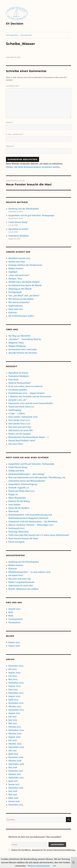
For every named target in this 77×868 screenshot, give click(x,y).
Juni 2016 (13, 791)
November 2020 (16, 730)
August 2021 (14, 713)
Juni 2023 (13, 689)
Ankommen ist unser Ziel (20, 430)
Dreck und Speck (16, 542)
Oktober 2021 (15, 706)
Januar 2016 (14, 801)
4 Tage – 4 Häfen (17, 413)
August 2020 (14, 737)
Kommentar (13, 86)
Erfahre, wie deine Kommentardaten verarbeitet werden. (33, 167)
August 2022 (14, 696)
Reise (11, 616)
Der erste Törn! (16, 444)
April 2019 (13, 754)
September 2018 (16, 764)
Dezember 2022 (16, 693)
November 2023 (16, 683)
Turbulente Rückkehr (19, 236)
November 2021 (16, 703)
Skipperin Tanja (16, 343)
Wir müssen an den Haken (21, 299)
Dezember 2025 (16, 666)
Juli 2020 (13, 740)
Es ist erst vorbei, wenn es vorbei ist (26, 386)
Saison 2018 (14, 646)
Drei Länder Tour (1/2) (19, 420)
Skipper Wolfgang (17, 346)
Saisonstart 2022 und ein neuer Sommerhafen (31, 403)
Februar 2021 (15, 727)
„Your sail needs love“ (19, 275)
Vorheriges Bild (12, 35)
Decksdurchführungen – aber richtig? (26, 474)
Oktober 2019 (15, 744)
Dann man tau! (16, 309)
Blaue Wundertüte (17, 498)
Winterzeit (14, 511)
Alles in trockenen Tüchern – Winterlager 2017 (31, 525)
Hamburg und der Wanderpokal (24, 209)
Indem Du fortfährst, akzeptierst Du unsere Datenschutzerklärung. (42, 850)
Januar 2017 (14, 784)
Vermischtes (14, 622)
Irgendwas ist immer (18, 229)
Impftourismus (16, 306)
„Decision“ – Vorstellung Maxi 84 (25, 339)
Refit (11, 612)
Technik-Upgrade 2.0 (19, 488)
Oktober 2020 (15, 734)
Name (9, 123)
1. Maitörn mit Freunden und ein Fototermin (30, 396)
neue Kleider (14, 505)
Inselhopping (15, 410)
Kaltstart (13, 312)
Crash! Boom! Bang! (18, 222)
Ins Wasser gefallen (18, 390)
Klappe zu (13, 494)
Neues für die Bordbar (19, 508)
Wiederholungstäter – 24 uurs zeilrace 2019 (29, 572)
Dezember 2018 (16, 757)
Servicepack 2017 (16, 528)
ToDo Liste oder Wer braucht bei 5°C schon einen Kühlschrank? (39, 535)
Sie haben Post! (16, 575)
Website (10, 146)
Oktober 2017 (15, 774)
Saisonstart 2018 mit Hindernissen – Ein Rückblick (33, 522)
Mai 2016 (13, 795)
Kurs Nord (13, 380)
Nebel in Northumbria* (20, 383)
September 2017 (16, 778)
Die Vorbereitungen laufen (21, 316)
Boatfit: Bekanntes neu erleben (23, 589)
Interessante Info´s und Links (23, 349)
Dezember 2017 (16, 771)
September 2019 (16, 747)
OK (54, 866)
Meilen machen (16, 268)
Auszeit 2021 (14, 609)
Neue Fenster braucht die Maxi (23, 538)
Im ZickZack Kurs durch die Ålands (25, 285)
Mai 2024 (13, 679)
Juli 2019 (12, 750)
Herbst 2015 (14, 642)
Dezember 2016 (16, 788)
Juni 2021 (13, 720)
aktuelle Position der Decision (23, 353)
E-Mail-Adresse (15, 134)
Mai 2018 (13, 767)
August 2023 (14, 686)
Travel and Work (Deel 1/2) (21, 407)
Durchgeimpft (15, 292)
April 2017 (13, 781)
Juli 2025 (13, 669)
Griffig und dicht (16, 471)
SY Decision (15, 24)
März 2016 (13, 798)
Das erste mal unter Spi (20, 427)
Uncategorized (15, 619)
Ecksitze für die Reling (19, 501)
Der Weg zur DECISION (19, 336)
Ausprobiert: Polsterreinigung (23, 484)
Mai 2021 (13, 723)
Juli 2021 (12, 717)
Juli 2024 (13, 676)
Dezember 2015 (16, 805)
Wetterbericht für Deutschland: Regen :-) (28, 437)
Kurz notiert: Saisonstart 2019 (23, 417)
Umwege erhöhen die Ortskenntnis (25, 265)
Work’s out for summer (20, 434)
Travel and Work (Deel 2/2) (21, 491)
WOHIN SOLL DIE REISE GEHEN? (24, 282)
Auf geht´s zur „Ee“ (18, 400)
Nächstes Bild (26, 35)
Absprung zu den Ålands (20, 289)
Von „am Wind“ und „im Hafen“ (24, 296)
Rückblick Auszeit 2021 (19, 258)
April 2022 (13, 700)
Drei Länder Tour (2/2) (19, 424)
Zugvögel (13, 272)
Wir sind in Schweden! (19, 302)
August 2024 (14, 673)
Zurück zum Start (17, 262)
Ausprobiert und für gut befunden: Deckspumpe (31, 215)
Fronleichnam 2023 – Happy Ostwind (26, 393)
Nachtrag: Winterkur (18, 532)
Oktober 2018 (15, 761)
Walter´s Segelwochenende (21, 582)
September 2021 (16, 710)
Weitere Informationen (39, 866)
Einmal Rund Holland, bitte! (22, 441)
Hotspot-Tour (15, 279)
